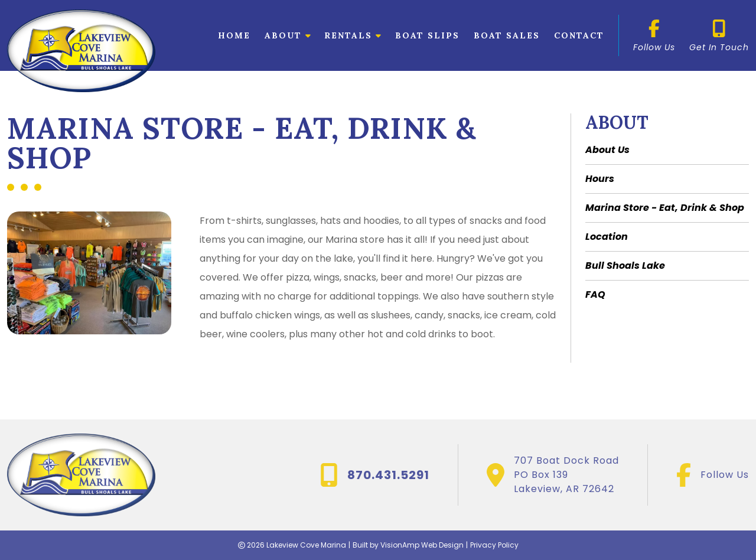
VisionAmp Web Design (422, 545)
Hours (600, 179)
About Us (607, 150)
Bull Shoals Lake (625, 266)
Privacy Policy (494, 545)
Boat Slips (427, 35)
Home (234, 35)
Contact (579, 35)
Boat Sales (507, 35)
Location (607, 237)
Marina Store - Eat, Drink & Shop (665, 208)
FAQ (595, 294)
